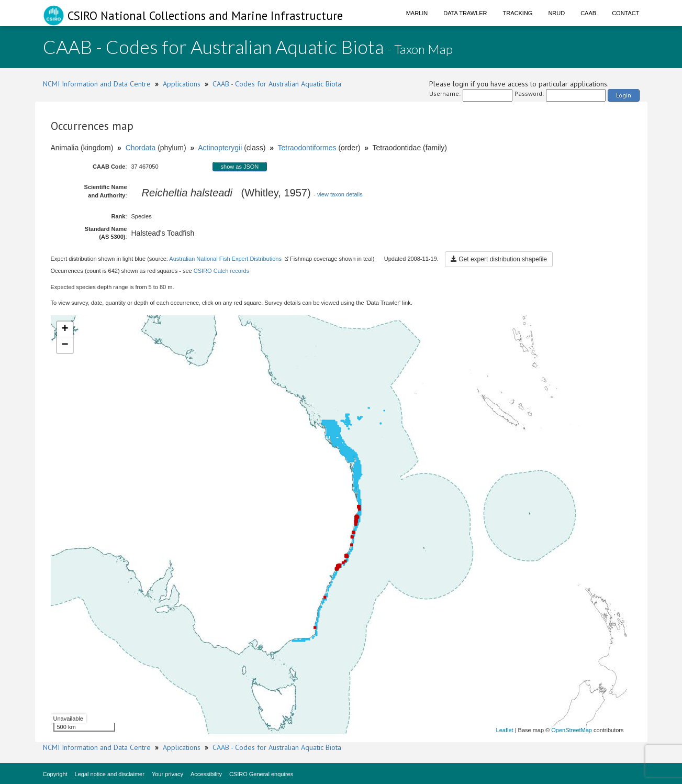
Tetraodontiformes (307, 148)
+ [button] (65, 329)
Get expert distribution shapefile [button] (499, 259)
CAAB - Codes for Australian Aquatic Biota (277, 84)
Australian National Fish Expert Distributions (225, 259)
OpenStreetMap (572, 730)
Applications (182, 84)
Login (624, 95)
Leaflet (505, 730)
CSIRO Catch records (221, 271)
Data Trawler (465, 13)
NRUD (556, 13)
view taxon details (340, 194)
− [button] (65, 345)
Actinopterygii (220, 148)
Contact (625, 13)
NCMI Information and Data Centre (97, 84)
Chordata (141, 148)
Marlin (417, 13)
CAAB (588, 13)
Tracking (518, 13)
